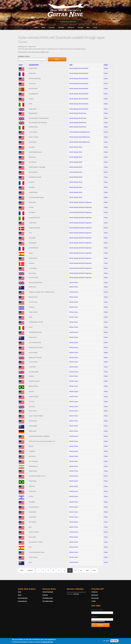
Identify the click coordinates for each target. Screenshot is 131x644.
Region (16, 60)
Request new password (100, 617)
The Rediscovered (45, 594)
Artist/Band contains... (20, 52)
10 (49, 566)
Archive (80, 27)
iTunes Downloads (46, 587)
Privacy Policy (87, 640)
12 (60, 566)
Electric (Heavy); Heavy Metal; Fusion (80, 127)
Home (36, 27)
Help (88, 27)
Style (72, 60)
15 (77, 566)
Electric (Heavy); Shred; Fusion (78, 109)
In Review (43, 590)
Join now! (76, 589)
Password (97, 612)
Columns (52, 27)
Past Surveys (97, 594)
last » (90, 566)
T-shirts (96, 597)
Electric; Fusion (74, 278)
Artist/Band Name (30, 60)
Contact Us (97, 587)
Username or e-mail (99, 605)
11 (55, 566)
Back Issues (97, 590)
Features (61, 27)
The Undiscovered (45, 597)
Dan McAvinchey (18, 594)
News (43, 27)
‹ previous (26, 566)
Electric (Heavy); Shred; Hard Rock (79, 64)
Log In (95, 27)
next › (83, 566)
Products (71, 27)
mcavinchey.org (18, 597)
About (15, 590)
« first (17, 566)
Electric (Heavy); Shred (76, 142)
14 (71, 566)
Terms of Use (75, 640)
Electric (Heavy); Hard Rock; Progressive (81, 198)
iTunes (109, 60)
